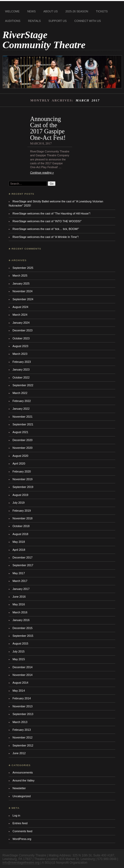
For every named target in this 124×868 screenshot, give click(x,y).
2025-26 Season (77, 11)
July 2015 (19, 651)
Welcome (12, 11)
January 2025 (21, 283)
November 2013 (23, 706)
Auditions (13, 21)
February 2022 (22, 401)
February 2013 (22, 730)
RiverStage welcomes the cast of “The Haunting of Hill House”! (51, 213)
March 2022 (20, 393)
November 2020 (23, 448)
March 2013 (20, 722)
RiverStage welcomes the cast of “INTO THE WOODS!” (47, 221)
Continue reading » (42, 173)
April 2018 (19, 550)
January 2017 (21, 589)
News (31, 11)
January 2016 (21, 620)
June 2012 (19, 753)
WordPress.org (22, 839)
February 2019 (22, 511)
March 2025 (20, 276)
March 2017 (20, 581)
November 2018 (23, 518)
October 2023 (21, 338)
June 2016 (19, 597)
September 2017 (23, 565)
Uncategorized (22, 796)
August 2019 (20, 495)
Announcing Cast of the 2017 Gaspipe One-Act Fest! (48, 128)
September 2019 (23, 487)
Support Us (58, 21)
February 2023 (22, 362)
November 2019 (23, 479)
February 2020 (22, 471)
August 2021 (20, 432)
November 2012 (23, 737)
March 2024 (20, 315)
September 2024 (23, 299)
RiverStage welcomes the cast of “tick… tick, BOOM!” (46, 229)
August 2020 (20, 456)
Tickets (102, 11)
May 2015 (19, 659)
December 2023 (23, 330)
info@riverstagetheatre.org (21, 863)
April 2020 (19, 463)
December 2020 (23, 440)
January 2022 (21, 409)
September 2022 (23, 385)
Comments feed (22, 831)
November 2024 (23, 291)
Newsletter (19, 788)
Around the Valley (24, 780)
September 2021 (23, 424)
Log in (16, 815)
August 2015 (20, 643)
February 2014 (22, 698)
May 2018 (19, 542)
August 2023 (20, 346)
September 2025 (23, 268)
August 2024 (20, 307)
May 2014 (19, 691)
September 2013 (23, 714)
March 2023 (20, 354)
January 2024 (21, 323)
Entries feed (20, 823)
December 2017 (23, 557)
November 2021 (23, 417)
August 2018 (20, 534)
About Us (51, 11)
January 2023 (21, 369)
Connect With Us (88, 21)
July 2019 (19, 503)
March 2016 (20, 612)
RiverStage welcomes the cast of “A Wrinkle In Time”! (46, 237)
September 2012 (23, 745)
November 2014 (23, 675)
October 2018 (21, 526)
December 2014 (23, 667)
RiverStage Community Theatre (44, 40)
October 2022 (21, 377)
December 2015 (23, 628)
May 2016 (19, 604)
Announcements (23, 772)
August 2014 (20, 683)
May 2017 (19, 573)
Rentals (34, 21)
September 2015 (23, 636)
